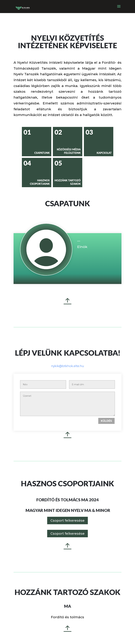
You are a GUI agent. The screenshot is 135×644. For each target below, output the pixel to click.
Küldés (106, 421)
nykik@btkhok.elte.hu (67, 366)
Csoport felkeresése (67, 521)
